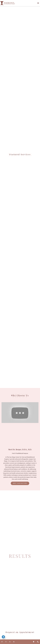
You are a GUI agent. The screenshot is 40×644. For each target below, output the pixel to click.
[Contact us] (38, 642)
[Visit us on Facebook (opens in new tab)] (2, 642)
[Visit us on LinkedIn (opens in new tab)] (14, 642)
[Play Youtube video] (20, 413)
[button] (20, 483)
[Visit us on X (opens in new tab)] (6, 642)
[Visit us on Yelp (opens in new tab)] (10, 642)
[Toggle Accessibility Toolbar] (3, 637)
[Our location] (34, 642)
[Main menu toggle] (38, 3)
